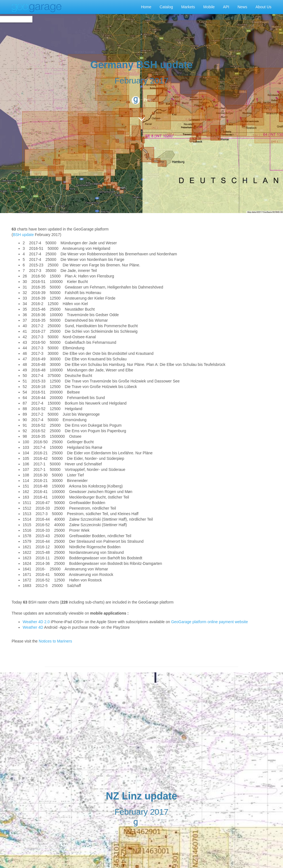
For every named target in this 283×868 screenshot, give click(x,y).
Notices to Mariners (55, 641)
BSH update (23, 235)
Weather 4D (33, 627)
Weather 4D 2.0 (37, 622)
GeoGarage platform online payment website (209, 622)
